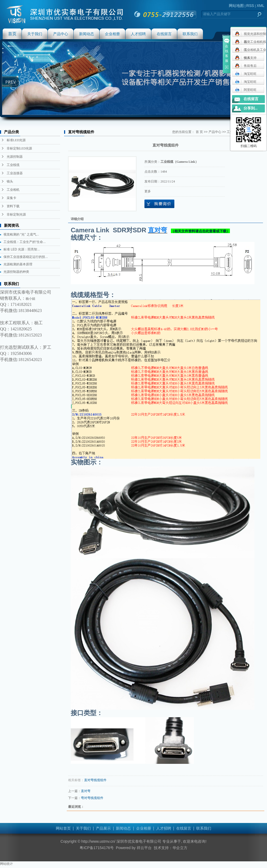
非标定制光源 (16, 214)
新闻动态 (87, 34)
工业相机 (13, 190)
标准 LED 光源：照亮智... (22, 249)
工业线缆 (13, 165)
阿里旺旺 (246, 90)
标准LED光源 (16, 140)
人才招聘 (138, 34)
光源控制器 (15, 157)
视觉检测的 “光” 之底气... (21, 234)
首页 (12, 34)
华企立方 (180, 848)
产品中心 (61, 34)
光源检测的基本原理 (18, 264)
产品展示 (103, 828)
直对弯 (86, 791)
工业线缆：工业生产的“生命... (25, 242)
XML (260, 6)
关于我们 (35, 34)
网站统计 (6, 864)
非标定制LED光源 (19, 148)
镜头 (10, 181)
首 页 (199, 132)
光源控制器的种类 (16, 272)
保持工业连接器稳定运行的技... (26, 257)
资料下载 (13, 206)
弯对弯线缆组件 (92, 798)
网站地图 (236, 6)
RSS (250, 6)
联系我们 (190, 34)
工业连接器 (15, 173)
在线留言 (164, 34)
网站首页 (63, 828)
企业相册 (112, 34)
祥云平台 (144, 848)
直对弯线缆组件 (95, 780)
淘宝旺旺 (246, 74)
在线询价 (159, 204)
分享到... (251, 108)
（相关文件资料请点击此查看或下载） (200, 231)
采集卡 (11, 198)
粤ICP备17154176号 (97, 848)
